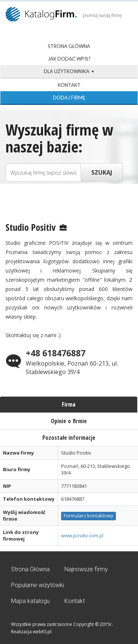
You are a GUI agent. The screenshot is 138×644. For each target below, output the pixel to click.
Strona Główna (69, 46)
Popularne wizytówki (38, 585)
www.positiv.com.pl (82, 535)
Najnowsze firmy (86, 569)
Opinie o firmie (69, 421)
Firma (69, 404)
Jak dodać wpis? (69, 59)
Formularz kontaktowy (89, 515)
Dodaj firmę (69, 97)
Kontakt (69, 85)
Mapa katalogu (30, 601)
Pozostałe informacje (69, 438)
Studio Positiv (31, 227)
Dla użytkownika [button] (69, 71)
